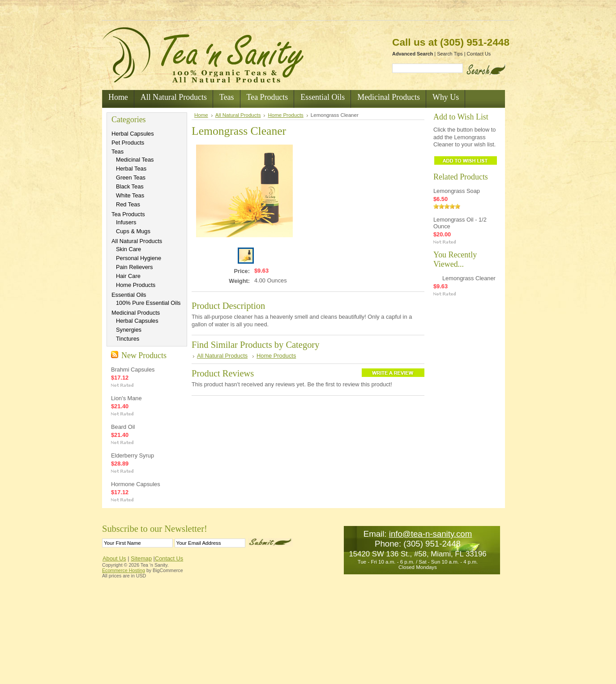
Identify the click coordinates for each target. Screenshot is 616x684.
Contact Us (479, 54)
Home (201, 115)
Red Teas (128, 204)
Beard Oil (123, 427)
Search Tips (450, 54)
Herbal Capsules (133, 134)
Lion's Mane (126, 398)
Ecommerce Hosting (124, 570)
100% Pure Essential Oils (148, 303)
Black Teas (130, 186)
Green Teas (131, 177)
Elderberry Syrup (133, 455)
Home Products (136, 285)
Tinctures (128, 339)
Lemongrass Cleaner (469, 278)
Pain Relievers (135, 267)
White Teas (130, 195)
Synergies (129, 330)
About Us (114, 558)
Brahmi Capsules (133, 370)
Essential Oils (129, 295)
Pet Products (128, 143)
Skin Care (128, 249)
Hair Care (128, 276)
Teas (118, 152)
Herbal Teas (131, 169)
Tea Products (128, 214)
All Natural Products (137, 241)
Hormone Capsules (136, 484)
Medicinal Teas (135, 160)
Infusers (126, 222)
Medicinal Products (136, 313)
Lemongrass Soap (457, 191)
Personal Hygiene (139, 258)
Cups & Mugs (133, 231)
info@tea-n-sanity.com (431, 534)
